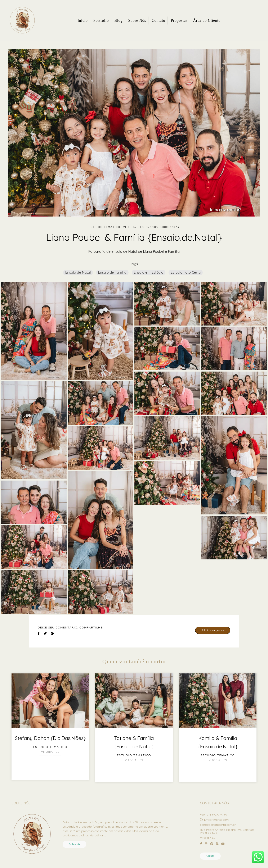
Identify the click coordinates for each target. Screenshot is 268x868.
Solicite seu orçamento (213, 630)
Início (83, 21)
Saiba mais (74, 844)
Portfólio (101, 21)
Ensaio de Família (112, 272)
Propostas (179, 21)
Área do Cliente (207, 21)
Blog (118, 21)
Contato (158, 21)
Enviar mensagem (216, 820)
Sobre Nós (137, 21)
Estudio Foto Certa (186, 272)
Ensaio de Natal (78, 272)
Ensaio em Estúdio (149, 272)
